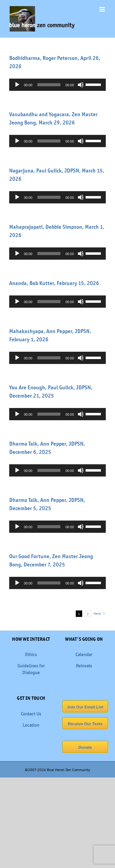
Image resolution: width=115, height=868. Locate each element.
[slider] (49, 85)
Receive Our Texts (85, 724)
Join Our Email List (85, 707)
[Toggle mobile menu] (103, 9)
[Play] (17, 85)
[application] (57, 85)
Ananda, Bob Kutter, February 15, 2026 (54, 284)
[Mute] (81, 85)
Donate (85, 747)
